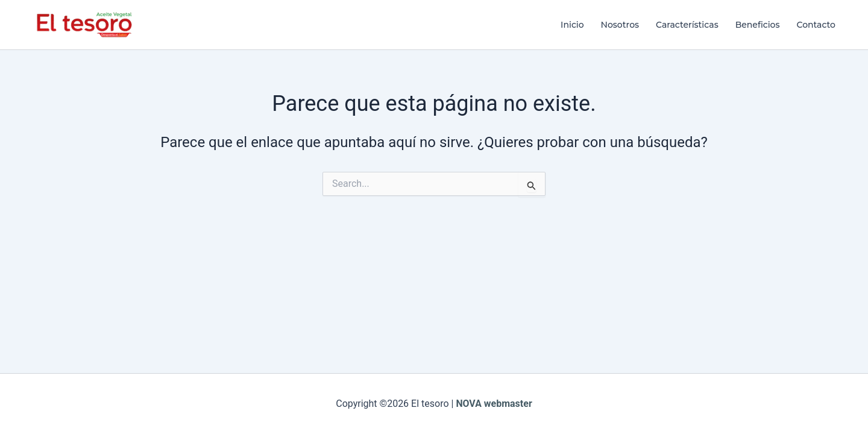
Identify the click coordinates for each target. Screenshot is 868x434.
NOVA (469, 404)
